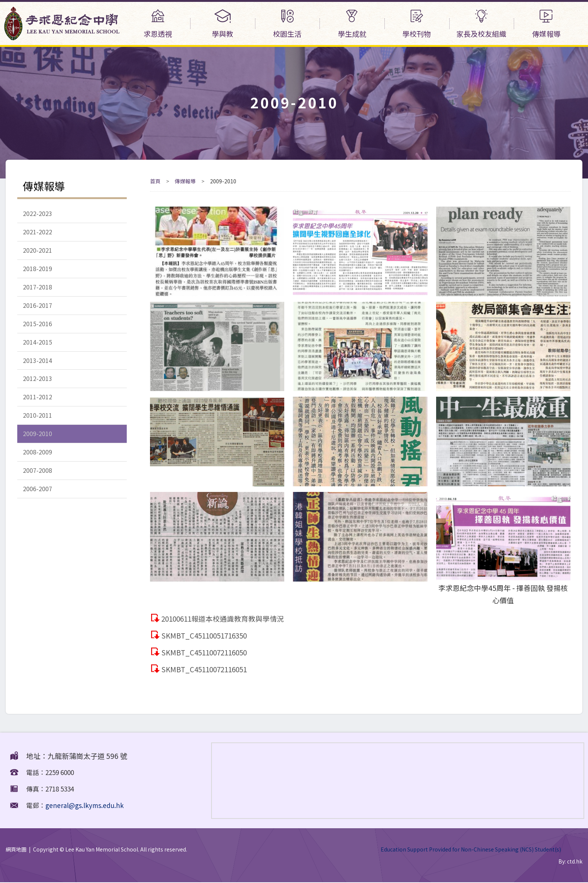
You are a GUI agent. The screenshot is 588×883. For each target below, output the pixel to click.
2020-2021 (37, 251)
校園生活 (287, 24)
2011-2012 (37, 401)
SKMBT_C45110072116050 (207, 652)
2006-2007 (37, 495)
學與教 (223, 24)
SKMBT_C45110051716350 (207, 635)
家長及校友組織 (482, 24)
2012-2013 (37, 382)
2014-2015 (37, 345)
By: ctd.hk (570, 862)
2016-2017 (37, 307)
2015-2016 (37, 326)
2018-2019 (37, 270)
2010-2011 (37, 420)
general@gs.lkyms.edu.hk (85, 805)
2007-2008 (37, 476)
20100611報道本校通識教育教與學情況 (224, 618)
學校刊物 (417, 24)
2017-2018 (37, 289)
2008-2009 (37, 457)
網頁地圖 (16, 849)
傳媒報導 (546, 24)
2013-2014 (37, 364)
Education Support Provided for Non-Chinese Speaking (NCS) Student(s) (471, 849)
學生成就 (352, 24)
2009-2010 (37, 439)
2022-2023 (37, 214)
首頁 (155, 181)
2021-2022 (37, 232)
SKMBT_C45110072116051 (207, 669)
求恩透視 (158, 24)
